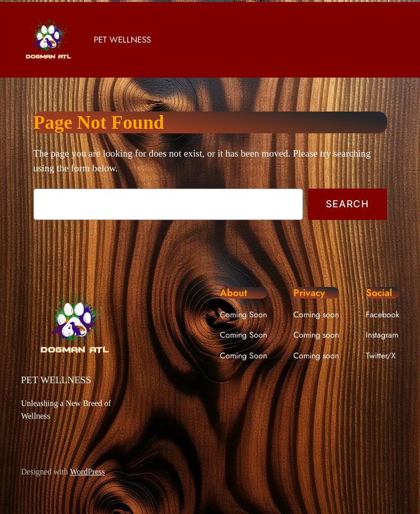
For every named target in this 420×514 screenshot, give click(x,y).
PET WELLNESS (122, 40)
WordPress (87, 472)
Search (348, 204)
